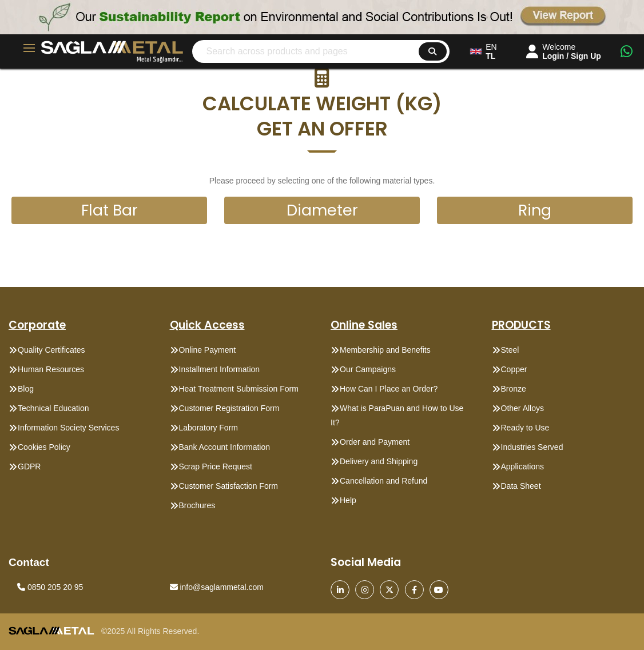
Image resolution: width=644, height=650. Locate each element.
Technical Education (53, 408)
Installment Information (220, 369)
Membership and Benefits (385, 350)
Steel (510, 350)
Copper (514, 369)
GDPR (29, 466)
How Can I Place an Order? (389, 389)
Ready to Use (525, 428)
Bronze (514, 389)
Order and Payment (375, 442)
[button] (322, 103)
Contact (29, 562)
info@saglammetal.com (217, 587)
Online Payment (208, 350)
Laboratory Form (208, 428)
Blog (26, 389)
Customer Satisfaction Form (229, 486)
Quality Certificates (51, 350)
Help (348, 500)
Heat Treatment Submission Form (239, 389)
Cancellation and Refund (383, 481)
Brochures (197, 505)
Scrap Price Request (216, 466)
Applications (523, 466)
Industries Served (532, 447)
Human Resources (51, 369)
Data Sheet (521, 486)
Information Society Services (68, 428)
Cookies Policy (44, 447)
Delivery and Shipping (379, 461)
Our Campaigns (368, 369)
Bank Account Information (225, 447)
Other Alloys (522, 408)
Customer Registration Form (229, 408)
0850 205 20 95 (50, 587)
